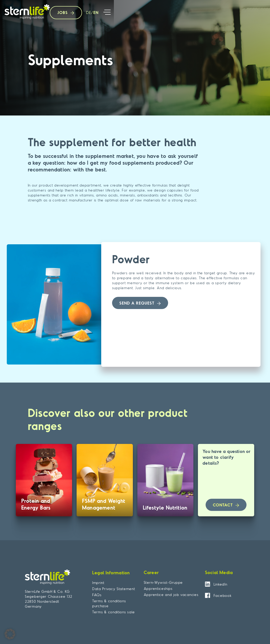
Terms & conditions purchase (109, 603)
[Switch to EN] (95, 13)
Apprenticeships (158, 589)
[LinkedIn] (208, 584)
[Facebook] (208, 595)
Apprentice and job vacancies (171, 595)
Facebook (223, 596)
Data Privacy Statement (114, 589)
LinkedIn (220, 584)
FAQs (97, 595)
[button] (107, 13)
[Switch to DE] (88, 13)
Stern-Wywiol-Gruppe (163, 582)
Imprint (98, 583)
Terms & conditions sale (114, 612)
